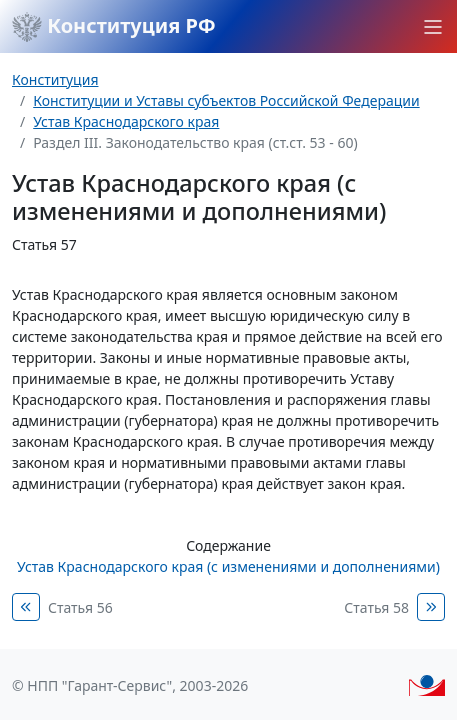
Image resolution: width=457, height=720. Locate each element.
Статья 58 (376, 607)
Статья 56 (80, 607)
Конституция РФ (114, 27)
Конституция (55, 79)
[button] (433, 27)
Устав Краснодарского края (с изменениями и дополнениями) (228, 566)
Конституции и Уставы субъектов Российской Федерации (226, 100)
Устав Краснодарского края (126, 121)
